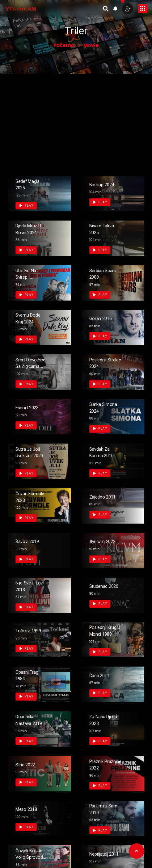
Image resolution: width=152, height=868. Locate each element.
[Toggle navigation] (143, 9)
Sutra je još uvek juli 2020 (30, 455)
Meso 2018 (29, 809)
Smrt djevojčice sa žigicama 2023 (31, 369)
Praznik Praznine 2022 (100, 768)
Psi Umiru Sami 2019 (102, 809)
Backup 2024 (105, 184)
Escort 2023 (30, 407)
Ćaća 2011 (102, 675)
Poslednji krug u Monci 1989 (105, 634)
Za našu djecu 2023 (103, 720)
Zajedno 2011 (106, 497)
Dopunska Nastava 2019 (32, 720)
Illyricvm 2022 (106, 541)
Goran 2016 (103, 318)
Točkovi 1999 (31, 630)
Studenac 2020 (101, 586)
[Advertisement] (76, 120)
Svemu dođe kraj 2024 (31, 318)
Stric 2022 (27, 764)
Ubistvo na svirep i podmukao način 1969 (29, 280)
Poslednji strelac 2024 (104, 363)
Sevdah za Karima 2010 (104, 452)
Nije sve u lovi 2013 (27, 586)
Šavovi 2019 (30, 541)
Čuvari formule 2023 (32, 497)
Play (27, 206)
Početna (64, 45)
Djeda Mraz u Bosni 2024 (31, 229)
